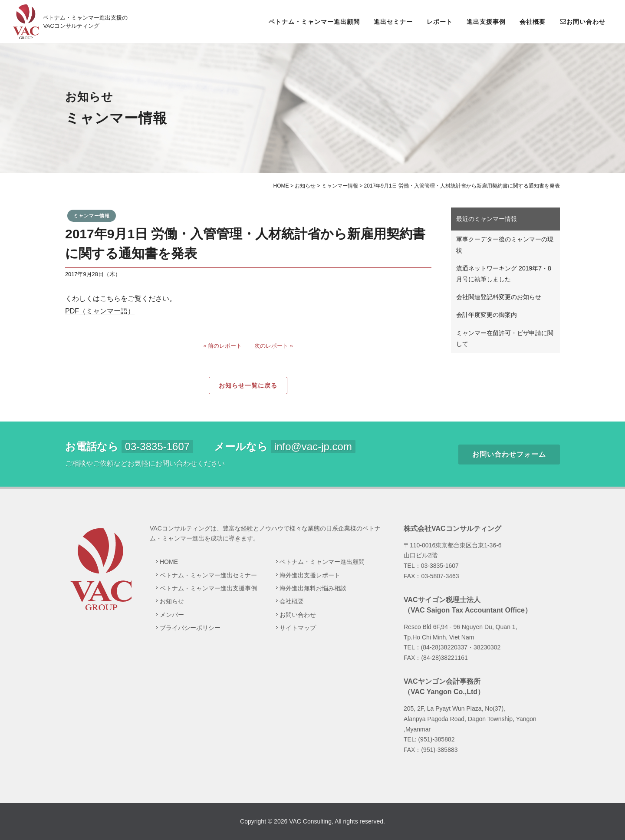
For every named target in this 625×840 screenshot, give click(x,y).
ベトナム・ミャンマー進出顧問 (314, 22)
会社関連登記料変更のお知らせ (499, 297)
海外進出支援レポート (310, 575)
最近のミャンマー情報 (487, 219)
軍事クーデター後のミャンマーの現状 (505, 245)
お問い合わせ (582, 21)
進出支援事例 (486, 22)
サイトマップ (298, 628)
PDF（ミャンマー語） (100, 311)
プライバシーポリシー (190, 628)
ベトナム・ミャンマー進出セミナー (208, 575)
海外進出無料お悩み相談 (313, 588)
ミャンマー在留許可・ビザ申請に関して (505, 338)
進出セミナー (393, 22)
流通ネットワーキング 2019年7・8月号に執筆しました (504, 274)
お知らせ (172, 601)
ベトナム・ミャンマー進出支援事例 (208, 588)
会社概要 (533, 22)
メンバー (172, 615)
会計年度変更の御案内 (487, 315)
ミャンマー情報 (92, 216)
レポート (440, 22)
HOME (169, 562)
